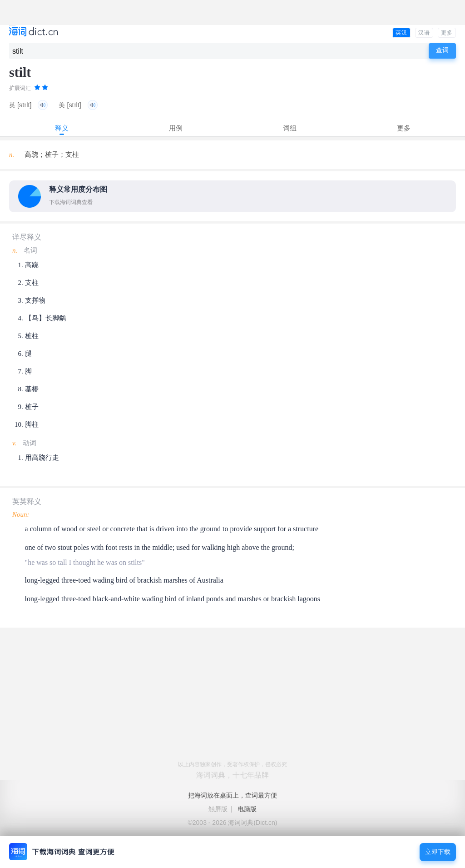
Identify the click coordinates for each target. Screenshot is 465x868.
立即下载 (438, 852)
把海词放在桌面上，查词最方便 (232, 795)
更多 (447, 33)
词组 (290, 128)
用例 (176, 128)
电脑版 (247, 809)
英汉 (401, 33)
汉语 (424, 33)
